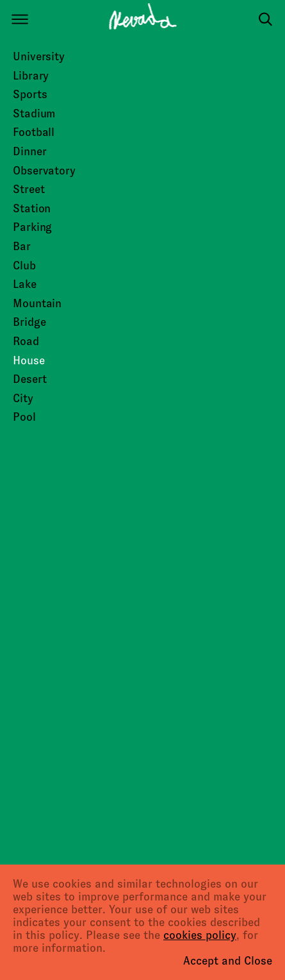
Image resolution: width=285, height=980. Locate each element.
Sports (30, 94)
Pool (24, 417)
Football (34, 132)
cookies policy (200, 935)
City (23, 398)
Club (24, 266)
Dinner (29, 151)
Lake (25, 284)
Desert (29, 379)
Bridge (29, 322)
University (39, 56)
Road (26, 341)
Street (28, 189)
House (29, 360)
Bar (22, 246)
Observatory (44, 171)
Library (31, 76)
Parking (32, 227)
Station (32, 208)
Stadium (34, 114)
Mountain (37, 303)
